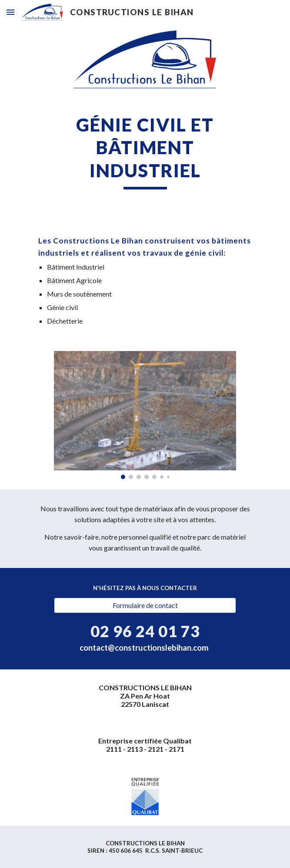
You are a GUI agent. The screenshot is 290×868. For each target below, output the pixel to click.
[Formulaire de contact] (145, 605)
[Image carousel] (145, 415)
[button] (10, 12)
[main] (145, 151)
